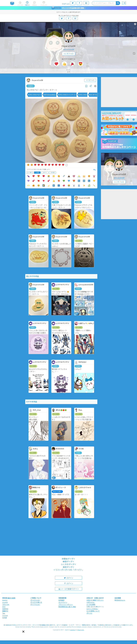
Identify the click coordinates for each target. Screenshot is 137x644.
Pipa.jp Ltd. (81, 630)
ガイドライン (63, 602)
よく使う (30, 173)
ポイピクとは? (35, 600)
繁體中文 (5, 611)
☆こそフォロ (68, 54)
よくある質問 (91, 605)
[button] (23, 632)
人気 (37, 173)
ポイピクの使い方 (36, 602)
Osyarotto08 (68, 46)
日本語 (5, 618)
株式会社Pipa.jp (120, 600)
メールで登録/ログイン (69, 589)
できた (31, 86)
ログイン (68, 578)
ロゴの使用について (93, 611)
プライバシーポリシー (66, 605)
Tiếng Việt (6, 605)
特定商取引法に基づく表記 (67, 607)
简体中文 (5, 609)
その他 (52, 173)
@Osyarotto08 (69, 49)
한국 (4, 607)
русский (5, 615)
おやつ (45, 173)
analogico (73, 630)
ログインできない (92, 609)
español (5, 602)
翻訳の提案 (11, 598)
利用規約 (61, 600)
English (5, 600)
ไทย (4, 613)
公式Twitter (91, 602)
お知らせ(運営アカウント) (95, 600)
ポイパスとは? (35, 605)
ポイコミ (89, 613)
